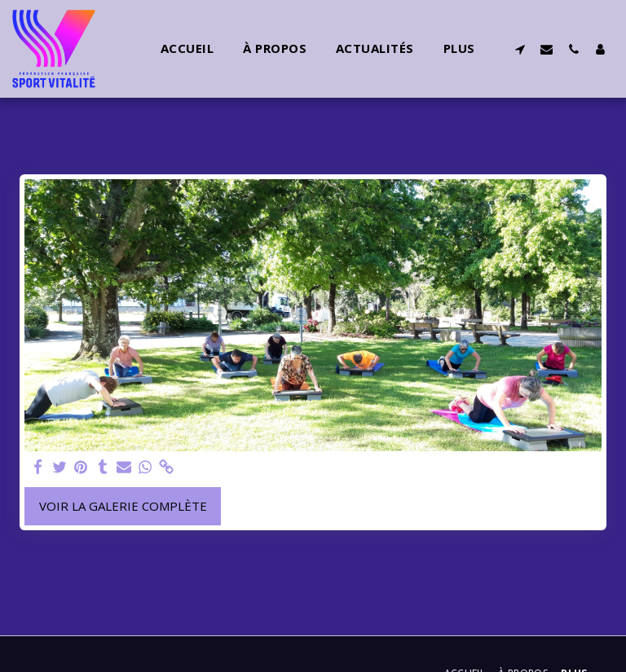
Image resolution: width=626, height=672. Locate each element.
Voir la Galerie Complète (123, 506)
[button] (520, 49)
